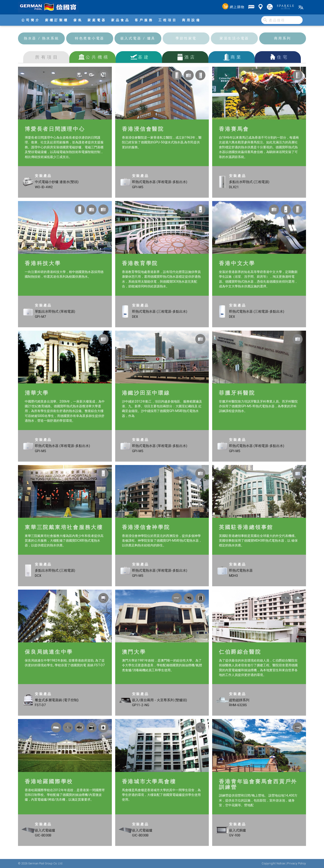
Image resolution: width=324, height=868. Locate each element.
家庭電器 (97, 20)
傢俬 (78, 20)
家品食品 (121, 20)
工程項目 (168, 20)
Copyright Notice (273, 863)
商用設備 (191, 20)
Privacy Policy (297, 863)
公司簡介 (31, 20)
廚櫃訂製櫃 (57, 20)
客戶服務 (144, 20)
